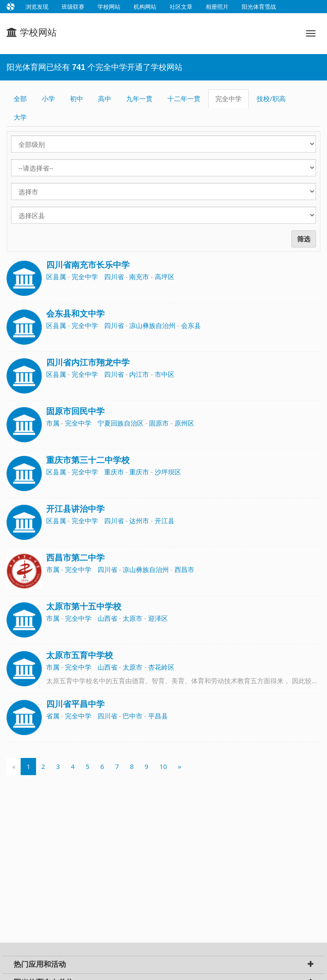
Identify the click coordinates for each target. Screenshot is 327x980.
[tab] (163, 965)
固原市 (159, 423)
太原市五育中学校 (80, 655)
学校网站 (109, 7)
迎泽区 (158, 618)
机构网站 (145, 7)
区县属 (56, 277)
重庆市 (114, 472)
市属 (53, 423)
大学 (20, 117)
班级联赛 (73, 7)
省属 (53, 716)
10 (163, 766)
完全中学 (229, 98)
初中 (76, 98)
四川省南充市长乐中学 (88, 265)
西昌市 (184, 569)
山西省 (107, 618)
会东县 (191, 325)
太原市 (133, 618)
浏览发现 (37, 7)
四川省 (114, 277)
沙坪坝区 (168, 472)
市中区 (165, 374)
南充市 (139, 277)
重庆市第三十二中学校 (88, 460)
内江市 (139, 374)
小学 (48, 98)
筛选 (304, 239)
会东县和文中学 (75, 314)
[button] (311, 965)
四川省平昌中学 (75, 704)
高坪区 (165, 277)
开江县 (165, 521)
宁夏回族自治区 (121, 423)
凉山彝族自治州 (152, 325)
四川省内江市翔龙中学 (88, 362)
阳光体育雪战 (259, 7)
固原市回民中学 (75, 411)
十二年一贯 (184, 98)
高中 (105, 98)
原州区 (184, 423)
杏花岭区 (161, 667)
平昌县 (158, 716)
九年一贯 (139, 98)
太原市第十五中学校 (84, 607)
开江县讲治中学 (75, 509)
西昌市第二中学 (75, 558)
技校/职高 (271, 98)
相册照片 (217, 7)
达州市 (139, 521)
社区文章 (181, 7)
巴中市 (133, 716)
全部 (20, 98)
